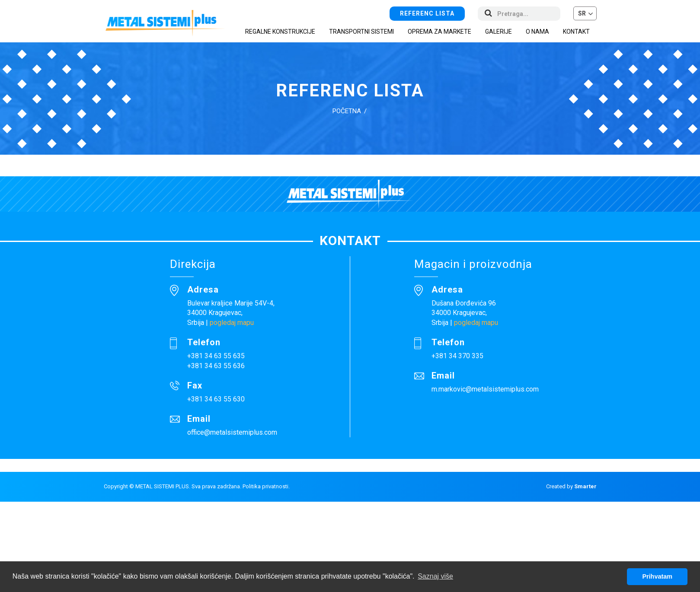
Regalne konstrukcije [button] (280, 32)
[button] (585, 13)
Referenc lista (427, 13)
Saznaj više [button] (435, 576)
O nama (537, 32)
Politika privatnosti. (266, 486)
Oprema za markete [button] (439, 32)
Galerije (499, 32)
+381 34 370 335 (457, 356)
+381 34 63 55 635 (216, 356)
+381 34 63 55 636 (216, 366)
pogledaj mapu (232, 323)
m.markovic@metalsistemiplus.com (485, 389)
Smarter (585, 486)
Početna (347, 111)
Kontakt (576, 32)
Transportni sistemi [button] (361, 32)
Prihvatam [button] (657, 576)
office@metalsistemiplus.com (232, 432)
